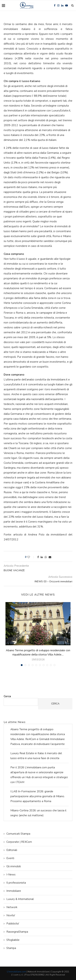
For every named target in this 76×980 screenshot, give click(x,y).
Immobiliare (14, 891)
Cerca (7, 696)
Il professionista (16, 883)
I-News (11, 875)
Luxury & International (20, 899)
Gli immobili (14, 866)
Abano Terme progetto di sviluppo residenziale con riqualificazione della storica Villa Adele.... (38, 652)
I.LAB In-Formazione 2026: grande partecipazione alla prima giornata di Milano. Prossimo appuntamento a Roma (38, 796)
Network (12, 907)
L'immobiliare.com (16, 972)
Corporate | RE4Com (19, 842)
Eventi (10, 858)
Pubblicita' (13, 924)
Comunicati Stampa (18, 834)
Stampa (11, 948)
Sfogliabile (13, 940)
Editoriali (12, 850)
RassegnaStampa (17, 932)
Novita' (11, 915)
